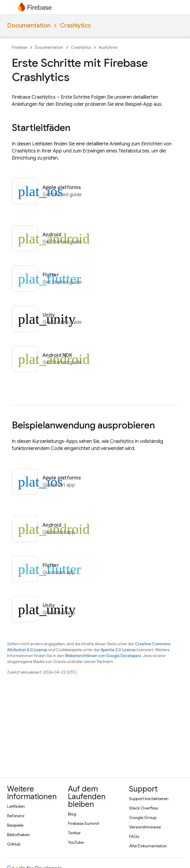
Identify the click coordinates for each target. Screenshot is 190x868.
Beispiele (15, 825)
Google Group (143, 817)
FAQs (134, 836)
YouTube (76, 842)
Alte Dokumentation (148, 846)
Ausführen (108, 47)
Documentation (29, 26)
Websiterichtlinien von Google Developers (103, 656)
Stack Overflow (144, 808)
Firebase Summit (84, 823)
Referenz (16, 816)
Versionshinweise (145, 827)
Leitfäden (16, 806)
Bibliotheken (18, 835)
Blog (72, 814)
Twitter (74, 833)
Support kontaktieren (149, 799)
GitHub (14, 844)
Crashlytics (75, 26)
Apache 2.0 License (118, 650)
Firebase (20, 47)
